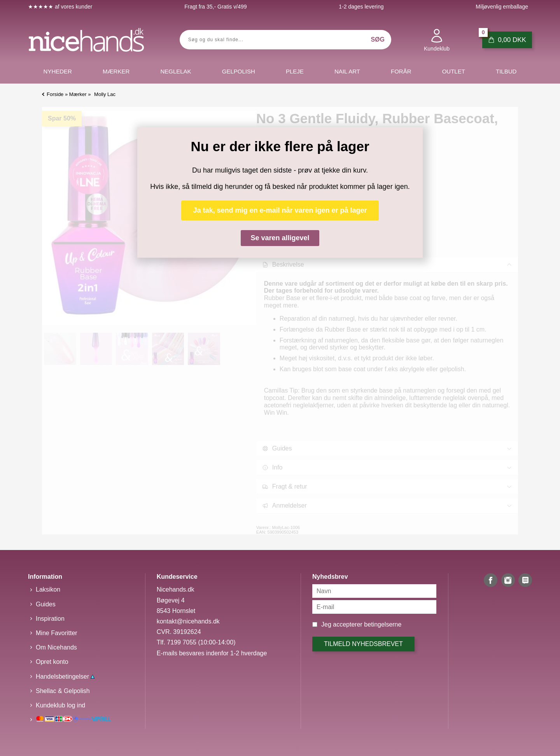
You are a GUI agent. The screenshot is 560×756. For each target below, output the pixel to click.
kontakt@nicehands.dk (188, 621)
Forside (55, 94)
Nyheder (58, 71)
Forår (401, 71)
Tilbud (506, 71)
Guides (46, 604)
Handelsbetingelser (65, 677)
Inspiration (50, 619)
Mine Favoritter (57, 633)
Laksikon (48, 589)
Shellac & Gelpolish (63, 691)
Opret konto (52, 662)
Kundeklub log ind (60, 705)
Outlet (454, 71)
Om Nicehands (56, 647)
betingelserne (383, 624)
